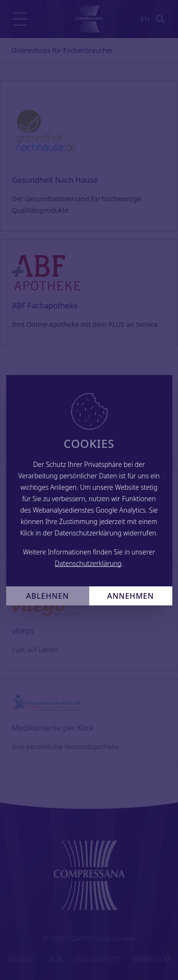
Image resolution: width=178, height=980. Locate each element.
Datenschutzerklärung (88, 563)
